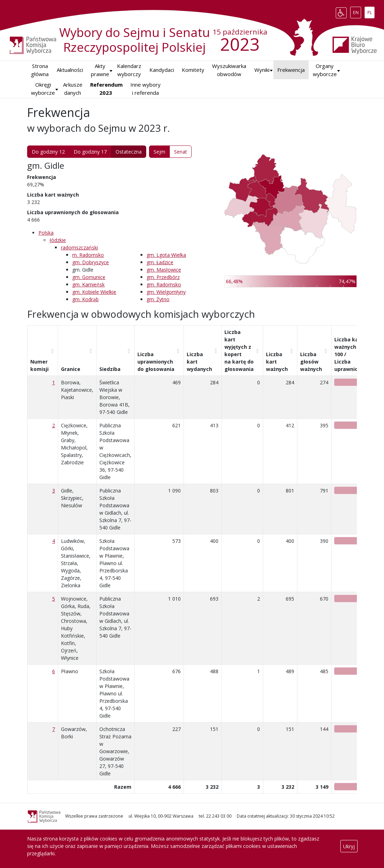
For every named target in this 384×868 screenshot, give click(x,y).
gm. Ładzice (160, 262)
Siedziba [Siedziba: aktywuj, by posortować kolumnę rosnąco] (110, 369)
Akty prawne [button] (100, 70)
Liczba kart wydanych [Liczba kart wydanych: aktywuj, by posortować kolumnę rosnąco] (199, 362)
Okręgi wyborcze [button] (43, 89)
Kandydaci (162, 70)
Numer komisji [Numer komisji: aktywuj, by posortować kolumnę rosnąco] (39, 365)
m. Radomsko (88, 255)
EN (357, 11)
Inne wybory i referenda (145, 89)
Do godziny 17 (90, 152)
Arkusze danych (73, 89)
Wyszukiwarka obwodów (229, 70)
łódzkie (58, 240)
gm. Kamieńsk (88, 284)
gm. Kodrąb (85, 299)
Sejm (159, 152)
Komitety (193, 70)
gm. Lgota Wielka (166, 255)
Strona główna (40, 70)
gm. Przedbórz (163, 277)
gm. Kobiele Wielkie (94, 292)
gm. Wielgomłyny (166, 292)
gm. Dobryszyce (91, 262)
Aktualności (70, 70)
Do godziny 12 (48, 152)
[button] (262, 70)
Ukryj (349, 846)
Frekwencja (291, 70)
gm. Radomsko (164, 284)
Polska (46, 233)
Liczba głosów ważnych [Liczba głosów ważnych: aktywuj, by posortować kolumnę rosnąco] (311, 362)
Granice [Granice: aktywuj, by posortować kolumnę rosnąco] (71, 369)
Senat (181, 152)
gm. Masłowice (164, 270)
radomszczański (79, 247)
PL (371, 11)
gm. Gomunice (89, 277)
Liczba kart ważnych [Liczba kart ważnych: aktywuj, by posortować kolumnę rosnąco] (277, 362)
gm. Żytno (158, 299)
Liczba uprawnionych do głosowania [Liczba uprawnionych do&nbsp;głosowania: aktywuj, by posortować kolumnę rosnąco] (156, 362)
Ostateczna (129, 152)
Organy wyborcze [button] (325, 70)
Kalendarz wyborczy (129, 70)
